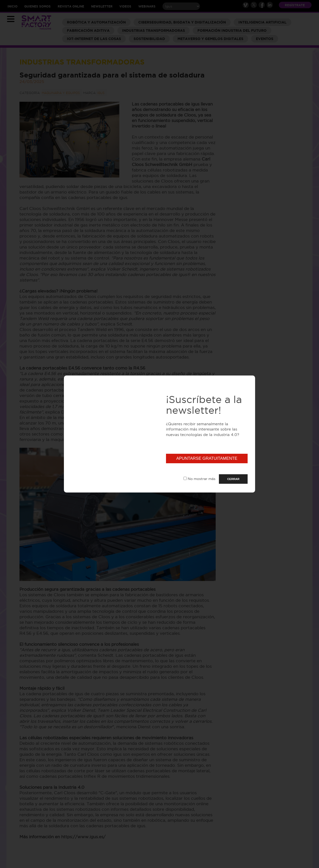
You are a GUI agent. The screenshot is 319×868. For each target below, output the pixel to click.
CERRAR (233, 479)
